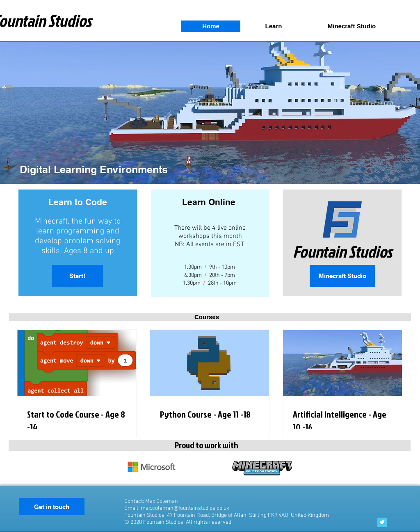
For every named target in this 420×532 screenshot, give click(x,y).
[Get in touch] (52, 507)
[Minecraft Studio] (342, 276)
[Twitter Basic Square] (382, 522)
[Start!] (77, 276)
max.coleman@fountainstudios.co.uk (185, 508)
